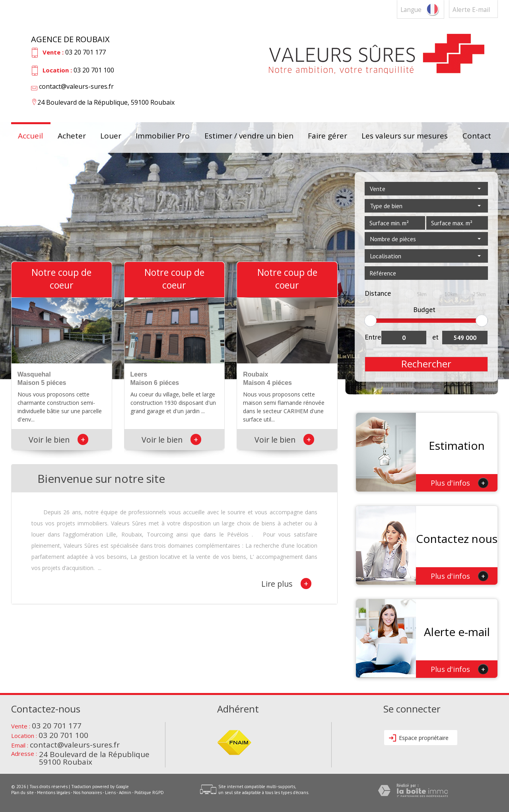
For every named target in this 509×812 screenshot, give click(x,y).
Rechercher (426, 364)
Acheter (72, 137)
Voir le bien (58, 440)
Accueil (30, 137)
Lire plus (286, 584)
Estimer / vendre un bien (249, 137)
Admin (125, 792)
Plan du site (22, 792)
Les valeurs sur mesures (405, 137)
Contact (477, 137)
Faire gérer (327, 137)
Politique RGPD (149, 792)
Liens (110, 792)
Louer (111, 137)
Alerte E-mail (471, 10)
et (435, 337)
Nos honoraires (87, 792)
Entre (373, 337)
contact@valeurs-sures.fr (76, 86)
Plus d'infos (459, 483)
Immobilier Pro (163, 137)
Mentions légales (53, 792)
